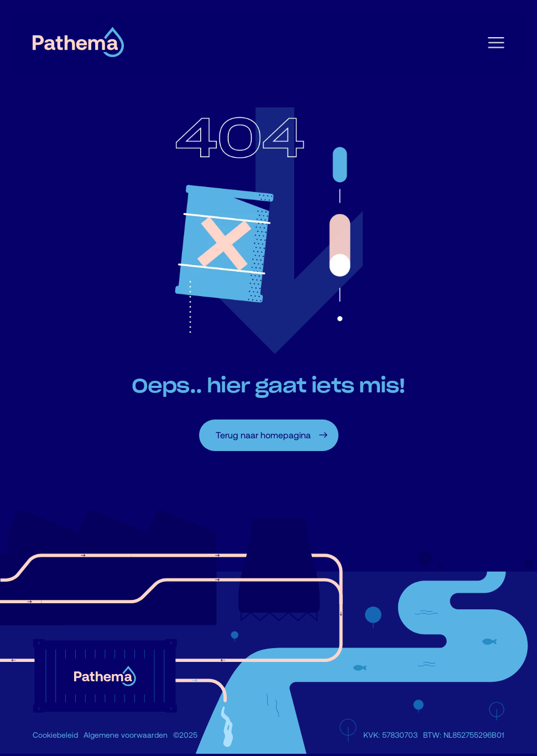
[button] (496, 43)
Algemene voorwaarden (126, 735)
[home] (78, 43)
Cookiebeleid (55, 735)
